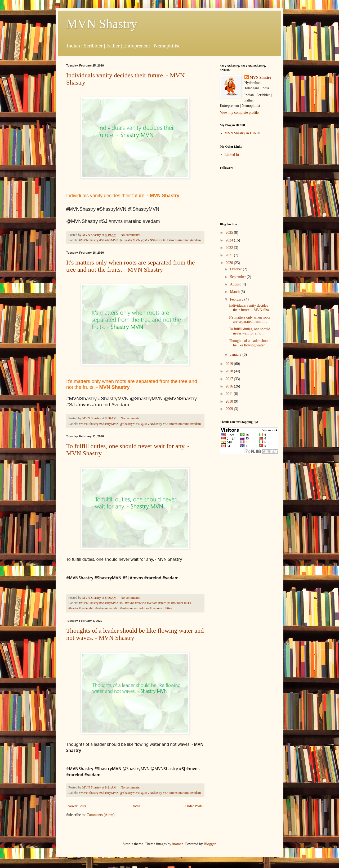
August (236, 284)
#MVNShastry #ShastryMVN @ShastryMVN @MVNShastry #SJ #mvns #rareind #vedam (140, 240)
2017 (230, 379)
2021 (230, 255)
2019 (230, 364)
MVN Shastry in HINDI (243, 133)
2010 (230, 401)
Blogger (209, 844)
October (236, 269)
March (235, 292)
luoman (178, 844)
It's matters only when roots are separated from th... (250, 320)
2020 (230, 263)
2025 (230, 233)
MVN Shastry (102, 24)
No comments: (131, 235)
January (236, 354)
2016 (230, 386)
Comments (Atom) (101, 815)
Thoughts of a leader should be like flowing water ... (250, 343)
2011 (230, 394)
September (238, 277)
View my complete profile (239, 113)
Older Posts (194, 806)
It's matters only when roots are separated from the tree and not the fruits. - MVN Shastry (131, 266)
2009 (230, 409)
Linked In (232, 155)
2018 (230, 371)
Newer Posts (77, 806)
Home (136, 806)
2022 (230, 248)
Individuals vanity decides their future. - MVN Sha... (250, 308)
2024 (230, 240)
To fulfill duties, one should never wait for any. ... (250, 331)
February (237, 299)
